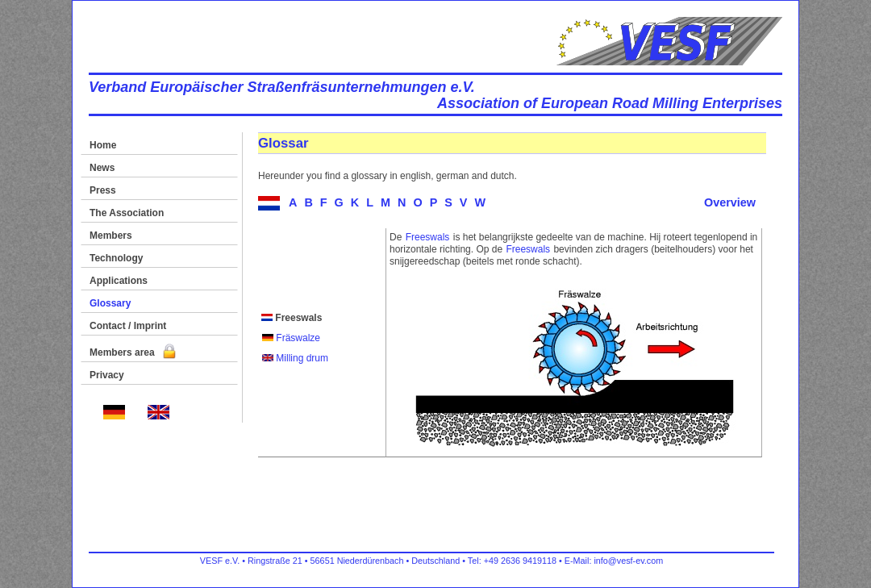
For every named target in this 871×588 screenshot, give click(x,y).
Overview (730, 202)
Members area (133, 352)
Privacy (107, 375)
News (102, 168)
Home (103, 145)
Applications (119, 281)
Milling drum (295, 358)
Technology (116, 258)
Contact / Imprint (128, 326)
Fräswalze (291, 338)
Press (103, 190)
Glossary (110, 303)
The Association (127, 213)
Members (111, 236)
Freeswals (428, 237)
